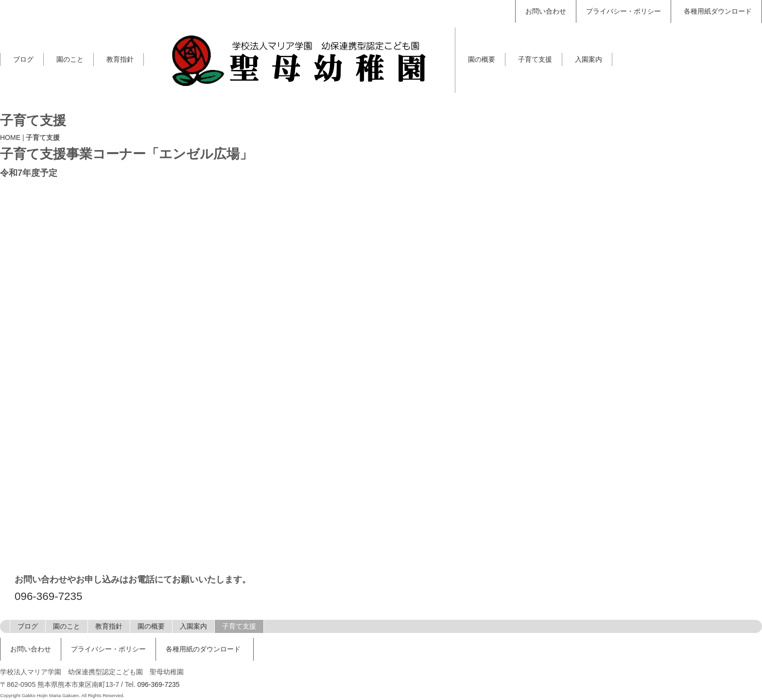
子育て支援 (535, 59)
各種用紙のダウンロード (203, 649)
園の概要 (482, 59)
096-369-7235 (48, 596)
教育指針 (120, 59)
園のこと (70, 59)
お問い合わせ (546, 11)
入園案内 (589, 59)
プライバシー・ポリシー (623, 11)
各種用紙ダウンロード (718, 11)
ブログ (23, 59)
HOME (10, 137)
